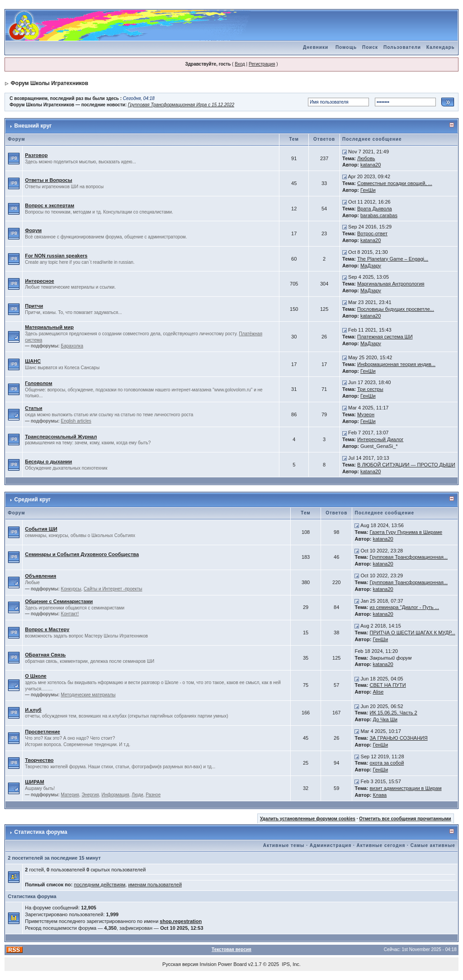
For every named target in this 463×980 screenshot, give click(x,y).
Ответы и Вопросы (48, 180)
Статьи (33, 408)
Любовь (366, 158)
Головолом (38, 383)
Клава (380, 795)
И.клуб (33, 710)
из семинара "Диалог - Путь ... (404, 607)
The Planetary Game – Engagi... (393, 259)
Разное (153, 795)
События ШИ (41, 529)
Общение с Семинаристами (59, 601)
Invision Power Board (223, 964)
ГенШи (368, 190)
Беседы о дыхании (48, 461)
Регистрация (262, 64)
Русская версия (180, 964)
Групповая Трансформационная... (409, 557)
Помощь (346, 47)
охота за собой (387, 763)
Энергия (90, 795)
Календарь (441, 47)
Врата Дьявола (375, 209)
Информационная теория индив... (396, 364)
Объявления (40, 576)
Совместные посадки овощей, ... (395, 183)
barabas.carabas (379, 215)
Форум (33, 230)
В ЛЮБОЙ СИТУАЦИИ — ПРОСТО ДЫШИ (406, 465)
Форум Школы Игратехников (50, 83)
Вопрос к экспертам (50, 205)
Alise (378, 692)
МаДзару (371, 266)
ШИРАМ (34, 782)
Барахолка (72, 346)
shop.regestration (181, 921)
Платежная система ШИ (385, 337)
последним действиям (99, 885)
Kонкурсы (71, 589)
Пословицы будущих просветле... (396, 309)
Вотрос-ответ (372, 233)
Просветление (43, 732)
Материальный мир (49, 327)
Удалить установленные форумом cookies (308, 819)
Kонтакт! (70, 614)
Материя (70, 795)
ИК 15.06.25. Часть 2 (393, 713)
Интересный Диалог (380, 439)
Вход (240, 64)
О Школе (35, 676)
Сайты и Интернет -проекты (113, 589)
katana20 (371, 165)
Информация (116, 795)
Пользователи (402, 47)
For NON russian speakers (56, 256)
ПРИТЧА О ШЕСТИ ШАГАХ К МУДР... (412, 633)
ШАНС (33, 361)
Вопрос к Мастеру (47, 629)
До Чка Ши (385, 719)
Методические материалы (88, 695)
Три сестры (370, 389)
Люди (137, 795)
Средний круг (33, 500)
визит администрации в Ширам (405, 788)
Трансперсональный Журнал (61, 437)
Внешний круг (33, 126)
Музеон (366, 414)
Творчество (39, 760)
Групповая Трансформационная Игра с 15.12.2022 (181, 105)
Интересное (39, 281)
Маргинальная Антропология (391, 284)
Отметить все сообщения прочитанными (405, 819)
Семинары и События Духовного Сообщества (82, 554)
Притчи (34, 306)
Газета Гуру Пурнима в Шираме (406, 532)
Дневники (316, 47)
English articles (76, 421)
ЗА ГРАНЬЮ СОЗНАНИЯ (398, 738)
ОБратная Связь (45, 655)
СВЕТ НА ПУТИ (387, 685)
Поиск (370, 47)
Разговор (36, 155)
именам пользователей (155, 885)
